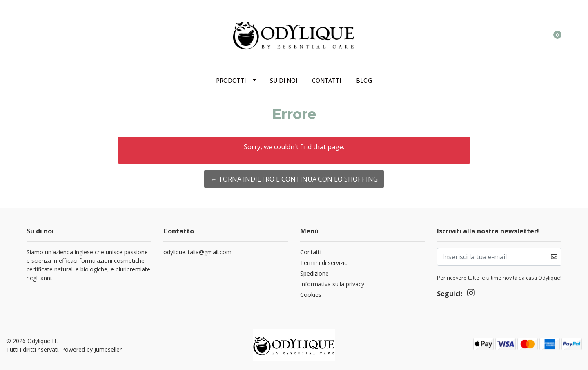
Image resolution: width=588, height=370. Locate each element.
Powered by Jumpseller (91, 349)
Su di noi (284, 80)
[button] (524, 34)
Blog (364, 80)
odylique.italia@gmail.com (197, 252)
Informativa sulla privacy (332, 284)
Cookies (311, 295)
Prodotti (231, 80)
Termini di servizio (324, 263)
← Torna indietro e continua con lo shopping (294, 179)
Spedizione (314, 273)
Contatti (326, 80)
